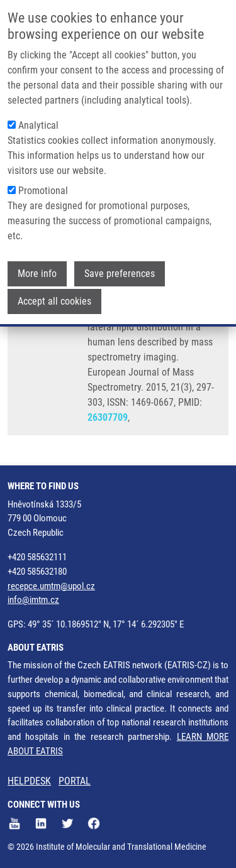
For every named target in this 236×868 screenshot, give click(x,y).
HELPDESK (29, 781)
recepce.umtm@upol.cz (51, 586)
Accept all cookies (54, 297)
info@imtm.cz (33, 600)
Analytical (38, 122)
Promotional (43, 187)
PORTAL (75, 781)
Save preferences (120, 270)
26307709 (108, 417)
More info (37, 270)
